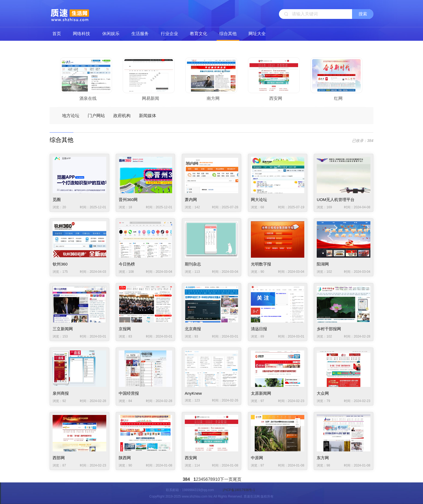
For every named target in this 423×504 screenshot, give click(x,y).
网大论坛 (259, 200)
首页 (57, 34)
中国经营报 (129, 393)
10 (217, 479)
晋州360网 (128, 200)
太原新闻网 (261, 393)
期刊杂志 (193, 264)
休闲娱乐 (111, 34)
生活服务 (140, 34)
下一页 (226, 479)
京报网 (125, 329)
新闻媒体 (148, 116)
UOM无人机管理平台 (336, 200)
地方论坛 (71, 116)
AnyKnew (193, 393)
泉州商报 (61, 393)
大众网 (323, 393)
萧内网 (191, 200)
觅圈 (57, 200)
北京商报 (193, 329)
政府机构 (122, 116)
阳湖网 (323, 264)
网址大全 (257, 34)
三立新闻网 (63, 329)
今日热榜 (127, 264)
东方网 (323, 458)
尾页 (237, 479)
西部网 (59, 458)
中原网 (257, 458)
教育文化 (199, 34)
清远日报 (259, 329)
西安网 (191, 458)
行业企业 (169, 34)
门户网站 (96, 116)
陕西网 (125, 458)
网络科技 (81, 34)
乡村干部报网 (329, 329)
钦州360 (60, 264)
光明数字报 (261, 264)
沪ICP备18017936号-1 (239, 490)
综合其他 (228, 34)
